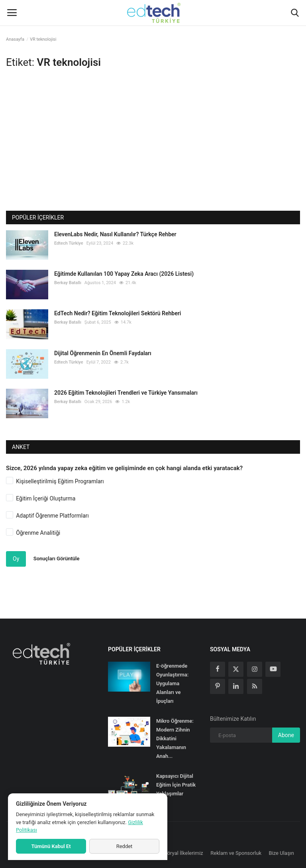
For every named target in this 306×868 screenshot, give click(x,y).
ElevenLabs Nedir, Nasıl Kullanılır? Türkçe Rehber (115, 234)
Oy (16, 559)
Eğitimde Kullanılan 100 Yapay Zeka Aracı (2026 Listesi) (124, 274)
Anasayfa (15, 39)
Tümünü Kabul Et (51, 846)
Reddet (125, 846)
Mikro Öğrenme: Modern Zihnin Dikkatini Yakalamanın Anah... (175, 738)
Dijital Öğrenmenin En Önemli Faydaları (103, 353)
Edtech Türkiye (69, 243)
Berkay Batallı (68, 283)
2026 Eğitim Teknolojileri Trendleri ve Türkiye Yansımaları (126, 393)
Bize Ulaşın (282, 853)
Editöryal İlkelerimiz (181, 853)
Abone (286, 735)
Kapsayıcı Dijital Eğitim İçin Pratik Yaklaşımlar (176, 785)
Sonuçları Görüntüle (57, 559)
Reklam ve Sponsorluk (236, 853)
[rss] (255, 686)
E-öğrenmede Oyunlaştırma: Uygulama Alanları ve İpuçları (172, 683)
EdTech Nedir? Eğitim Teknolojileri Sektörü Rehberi (118, 313)
